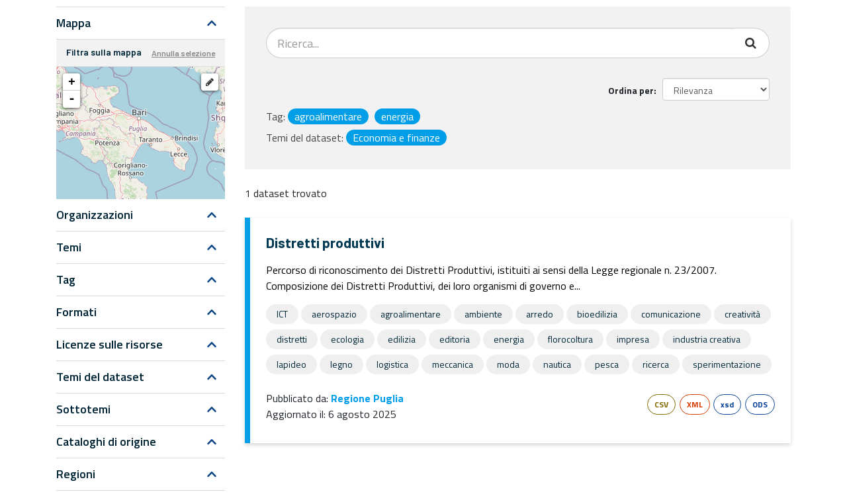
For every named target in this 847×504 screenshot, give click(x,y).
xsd (727, 404)
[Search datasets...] (501, 43)
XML (695, 404)
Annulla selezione (183, 53)
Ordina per (631, 90)
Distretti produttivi (325, 242)
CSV (661, 404)
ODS (760, 404)
